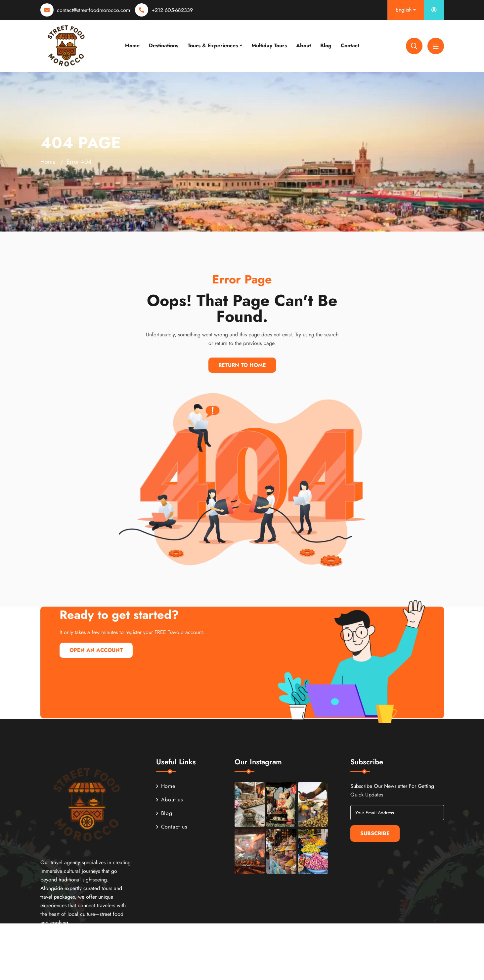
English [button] (404, 10)
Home (132, 45)
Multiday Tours (269, 45)
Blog (326, 45)
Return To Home (242, 365)
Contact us (172, 827)
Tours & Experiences (213, 45)
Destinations (164, 45)
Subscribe (375, 833)
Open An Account (96, 650)
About (304, 45)
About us (170, 800)
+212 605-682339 (172, 10)
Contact (350, 45)
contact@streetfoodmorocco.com (93, 10)
